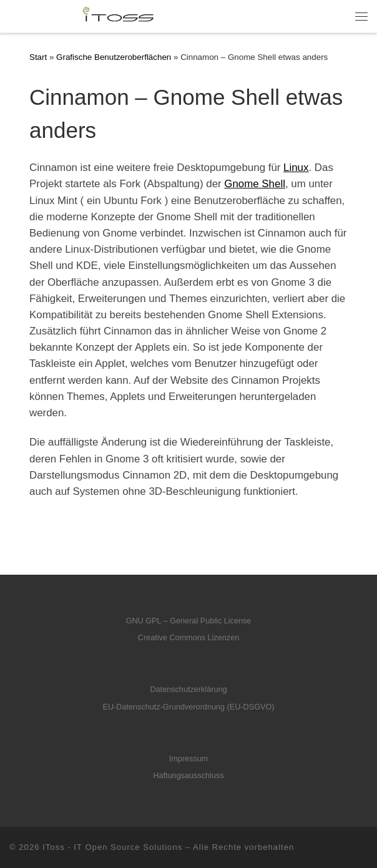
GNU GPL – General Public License (189, 621)
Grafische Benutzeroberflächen (114, 57)
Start (38, 57)
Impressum (189, 759)
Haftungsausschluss (188, 776)
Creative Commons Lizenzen (189, 638)
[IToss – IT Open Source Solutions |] (84, 15)
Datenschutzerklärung (188, 690)
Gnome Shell (255, 184)
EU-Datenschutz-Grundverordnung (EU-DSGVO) (188, 707)
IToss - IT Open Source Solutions (112, 847)
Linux (296, 168)
